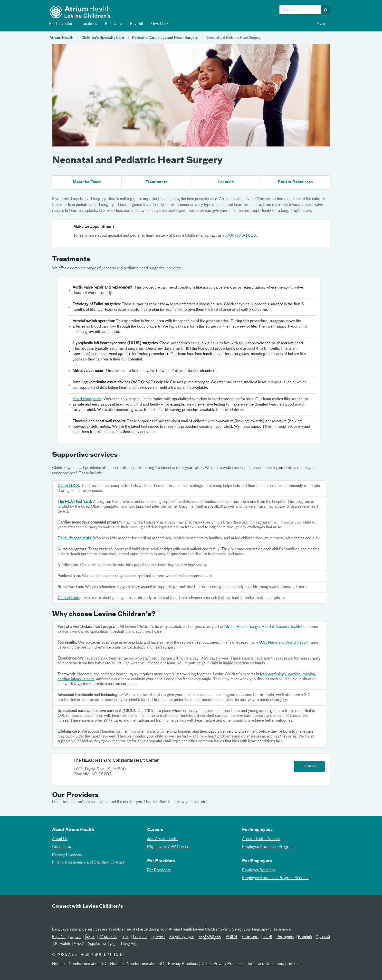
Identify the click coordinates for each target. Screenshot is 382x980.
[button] (326, 10)
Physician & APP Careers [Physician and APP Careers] (169, 847)
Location (309, 766)
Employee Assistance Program (268, 847)
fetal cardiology (273, 674)
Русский (323, 937)
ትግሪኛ (79, 944)
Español (59, 937)
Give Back (159, 24)
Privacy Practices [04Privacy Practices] (67, 855)
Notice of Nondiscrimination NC (79, 964)
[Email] (57, 917)
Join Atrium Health (163, 839)
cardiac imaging (302, 674)
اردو (113, 944)
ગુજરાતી (158, 937)
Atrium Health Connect (261, 839)
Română (305, 937)
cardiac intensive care (76, 679)
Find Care (113, 24)
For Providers (159, 870)
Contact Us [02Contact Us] (62, 847)
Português (285, 937)
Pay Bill (136, 24)
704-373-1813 (241, 236)
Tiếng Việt (129, 944)
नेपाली (268, 937)
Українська (97, 944)
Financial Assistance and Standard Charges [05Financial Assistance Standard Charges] (88, 863)
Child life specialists (74, 538)
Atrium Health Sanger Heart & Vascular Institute (264, 627)
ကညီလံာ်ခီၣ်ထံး (210, 937)
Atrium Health (61, 38)
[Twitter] (81, 917)
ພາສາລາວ (250, 937)
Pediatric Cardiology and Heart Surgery (165, 38)
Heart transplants (87, 399)
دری (125, 937)
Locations (88, 24)
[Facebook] (69, 917)
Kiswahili (62, 944)
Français (140, 937)
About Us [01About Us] (60, 839)
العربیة (75, 937)
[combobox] (300, 10)
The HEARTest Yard (74, 502)
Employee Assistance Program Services (276, 878)
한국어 (231, 937)
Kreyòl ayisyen (182, 937)
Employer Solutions (259, 870)
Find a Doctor (61, 24)
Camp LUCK (68, 486)
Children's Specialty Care (103, 38)
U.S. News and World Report (284, 643)
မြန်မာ (90, 937)
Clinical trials (68, 598)
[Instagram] (93, 917)
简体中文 (108, 937)
